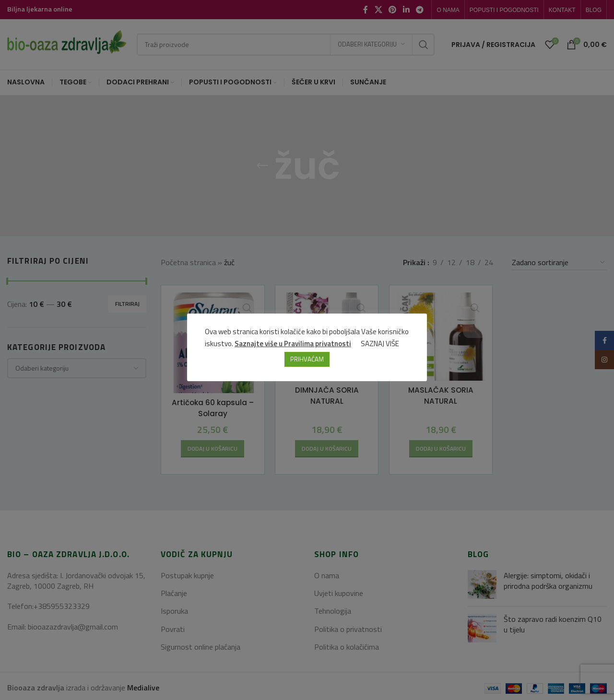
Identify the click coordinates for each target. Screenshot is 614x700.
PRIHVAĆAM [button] (307, 360)
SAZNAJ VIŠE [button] (380, 344)
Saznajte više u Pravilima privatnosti (293, 344)
